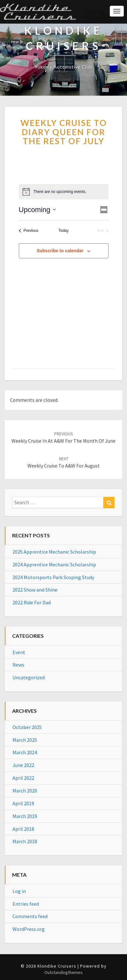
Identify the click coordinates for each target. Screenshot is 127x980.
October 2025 (27, 727)
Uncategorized (29, 677)
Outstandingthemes (63, 972)
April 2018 (23, 829)
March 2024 (25, 752)
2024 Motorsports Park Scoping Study (53, 577)
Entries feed (26, 904)
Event (19, 652)
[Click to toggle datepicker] (37, 210)
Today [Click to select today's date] (63, 231)
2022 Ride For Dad (32, 602)
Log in (19, 891)
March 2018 (25, 841)
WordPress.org (29, 929)
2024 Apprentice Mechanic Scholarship (54, 564)
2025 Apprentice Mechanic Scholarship (54, 552)
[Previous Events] (29, 231)
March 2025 (25, 740)
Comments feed (30, 916)
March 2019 (25, 816)
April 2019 (23, 803)
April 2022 (23, 778)
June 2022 (23, 765)
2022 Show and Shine (35, 590)
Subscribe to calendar (60, 251)
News (18, 665)
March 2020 (25, 791)
